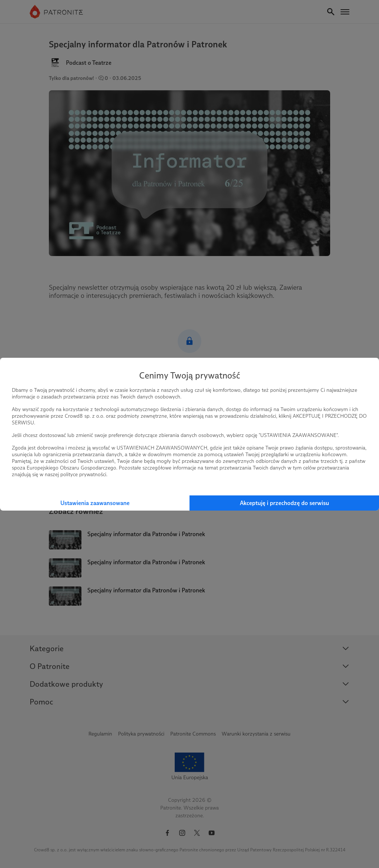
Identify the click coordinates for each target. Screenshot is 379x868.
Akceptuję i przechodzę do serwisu (284, 503)
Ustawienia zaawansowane (95, 503)
